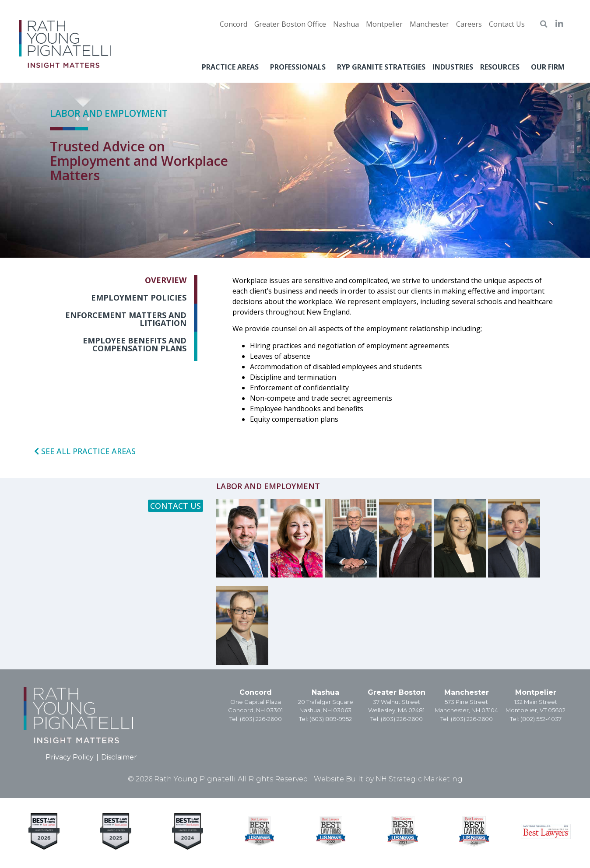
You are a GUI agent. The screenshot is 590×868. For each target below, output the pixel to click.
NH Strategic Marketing (419, 779)
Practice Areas (232, 67)
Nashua (325, 692)
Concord (256, 692)
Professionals (300, 67)
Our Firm (550, 67)
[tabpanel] (395, 354)
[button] (544, 24)
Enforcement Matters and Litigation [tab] (126, 319)
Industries (453, 67)
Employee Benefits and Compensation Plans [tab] (135, 344)
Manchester (467, 692)
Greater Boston (397, 692)
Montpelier (536, 692)
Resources (502, 67)
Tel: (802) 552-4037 (536, 719)
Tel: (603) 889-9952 (325, 719)
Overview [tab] (166, 280)
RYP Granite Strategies (381, 67)
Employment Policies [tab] (139, 297)
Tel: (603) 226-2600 (256, 719)
